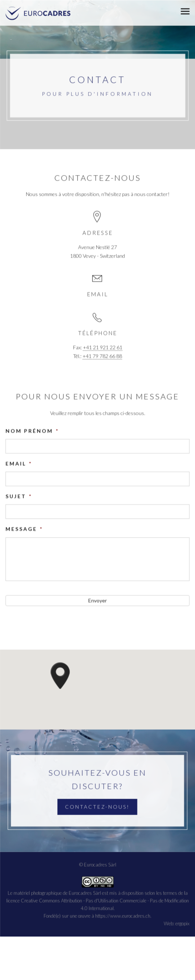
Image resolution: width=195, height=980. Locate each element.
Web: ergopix (177, 923)
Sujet (19, 496)
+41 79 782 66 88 (102, 356)
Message (24, 529)
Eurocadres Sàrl (85, 892)
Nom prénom (32, 431)
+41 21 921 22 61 (103, 348)
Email (19, 463)
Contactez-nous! (98, 806)
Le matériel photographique (35, 892)
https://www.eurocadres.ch (123, 915)
